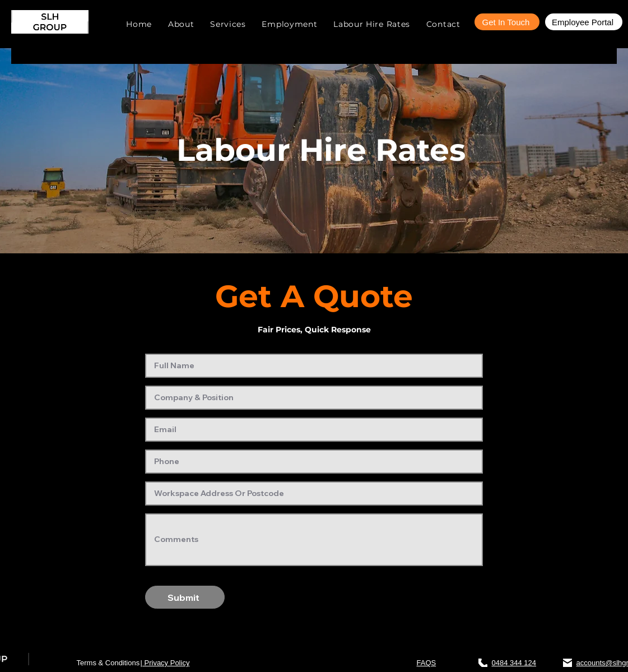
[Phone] (483, 663)
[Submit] (185, 597)
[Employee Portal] (584, 22)
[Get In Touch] (507, 22)
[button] (228, 24)
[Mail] (567, 663)
